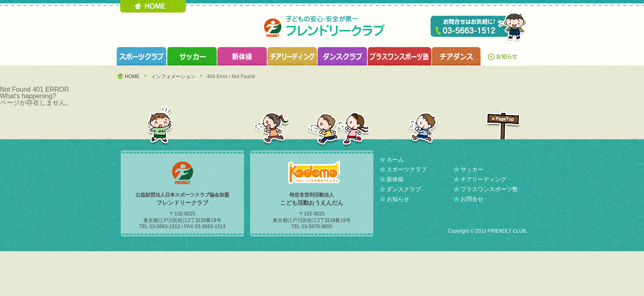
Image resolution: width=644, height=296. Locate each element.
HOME (153, 6)
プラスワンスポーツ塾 (399, 56)
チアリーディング (483, 179)
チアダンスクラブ (457, 56)
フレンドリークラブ (322, 27)
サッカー (472, 169)
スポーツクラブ (142, 56)
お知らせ (504, 56)
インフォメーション (173, 76)
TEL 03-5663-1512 (479, 28)
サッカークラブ (192, 56)
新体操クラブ (242, 56)
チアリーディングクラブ (292, 56)
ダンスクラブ (342, 56)
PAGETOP (503, 125)
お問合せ (472, 199)
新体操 (395, 179)
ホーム (395, 160)
